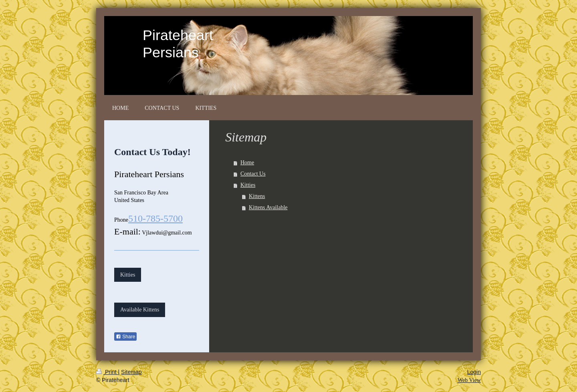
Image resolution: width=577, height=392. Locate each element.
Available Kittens (140, 310)
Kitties (248, 185)
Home (247, 163)
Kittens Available (268, 207)
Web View (469, 380)
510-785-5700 (155, 218)
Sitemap (131, 372)
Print (107, 372)
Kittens (257, 196)
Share (125, 337)
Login (474, 372)
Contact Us (253, 174)
